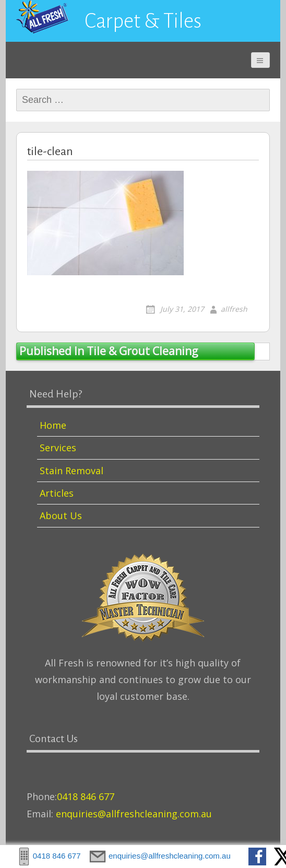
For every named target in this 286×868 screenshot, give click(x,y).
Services (58, 448)
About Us (61, 515)
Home (53, 425)
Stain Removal (71, 471)
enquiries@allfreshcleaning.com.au (134, 814)
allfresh (234, 309)
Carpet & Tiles (143, 21)
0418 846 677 (86, 796)
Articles (57, 493)
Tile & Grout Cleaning (109, 351)
